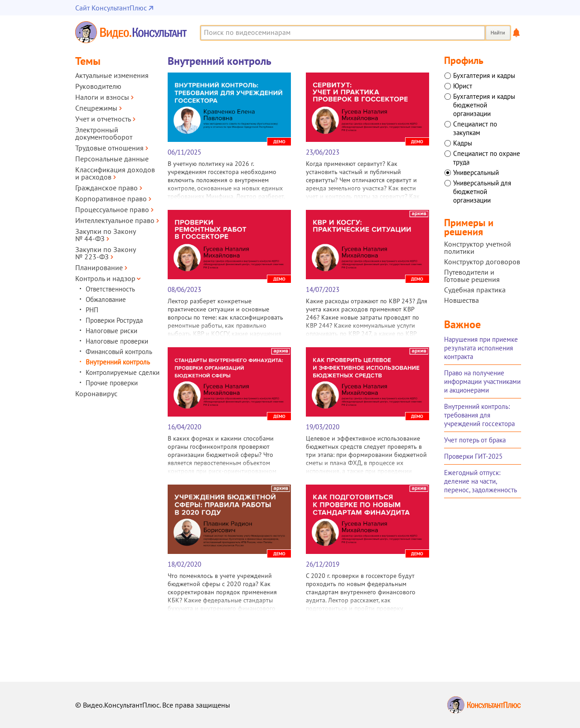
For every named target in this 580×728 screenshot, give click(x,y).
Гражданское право (106, 188)
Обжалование (106, 299)
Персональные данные (112, 159)
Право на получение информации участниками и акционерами (482, 381)
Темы (88, 61)
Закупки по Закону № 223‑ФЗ (105, 253)
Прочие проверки (112, 383)
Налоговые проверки (117, 341)
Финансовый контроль (119, 352)
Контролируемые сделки (123, 372)
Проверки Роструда (114, 320)
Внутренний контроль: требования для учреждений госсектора (479, 415)
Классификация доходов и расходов (115, 173)
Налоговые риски (111, 331)
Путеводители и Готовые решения (472, 276)
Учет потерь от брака (475, 440)
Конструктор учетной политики (478, 248)
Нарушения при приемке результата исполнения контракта (481, 348)
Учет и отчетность (103, 119)
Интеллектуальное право (115, 220)
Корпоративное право (111, 199)
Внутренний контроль (118, 362)
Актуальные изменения (112, 75)
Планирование (99, 267)
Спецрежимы (96, 108)
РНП (92, 310)
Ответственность (110, 289)
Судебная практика (475, 290)
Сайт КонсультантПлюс (111, 8)
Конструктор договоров (482, 262)
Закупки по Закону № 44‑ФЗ (105, 235)
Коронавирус (96, 393)
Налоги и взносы (102, 97)
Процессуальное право (112, 209)
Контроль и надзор (105, 278)
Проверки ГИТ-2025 (473, 456)
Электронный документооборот (104, 133)
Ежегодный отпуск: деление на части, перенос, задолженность (481, 481)
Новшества (462, 300)
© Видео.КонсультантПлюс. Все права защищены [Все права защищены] (153, 705)
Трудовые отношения (109, 148)
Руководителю (98, 86)
